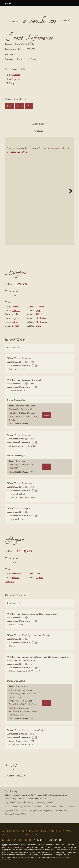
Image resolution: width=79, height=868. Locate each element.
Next (70, 191)
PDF (14, 131)
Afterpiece (14, 79)
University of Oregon (19, 840)
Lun (38, 574)
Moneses (16, 311)
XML (19, 106)
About (18, 835)
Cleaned (47, 131)
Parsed (64, 131)
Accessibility (11, 831)
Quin (38, 326)
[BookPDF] (39, 191)
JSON (9, 106)
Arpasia (15, 318)
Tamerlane (21, 284)
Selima (15, 322)
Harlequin (17, 574)
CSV (29, 106)
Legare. (39, 578)
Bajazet (15, 326)
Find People (32, 835)
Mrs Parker (41, 318)
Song (12, 83)
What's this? (16, 348)
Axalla (15, 314)
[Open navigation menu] (3, 3)
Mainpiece (15, 75)
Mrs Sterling (42, 322)
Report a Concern (34, 831)
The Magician (23, 551)
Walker (39, 314)
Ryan (38, 311)
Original (31, 131)
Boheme (40, 307)
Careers (54, 831)
